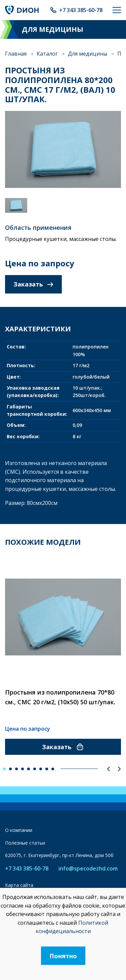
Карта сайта (19, 885)
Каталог (47, 54)
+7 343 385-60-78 (81, 10)
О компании (19, 830)
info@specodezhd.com (88, 869)
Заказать (33, 284)
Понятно (63, 956)
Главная (16, 54)
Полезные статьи (25, 843)
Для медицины (88, 54)
